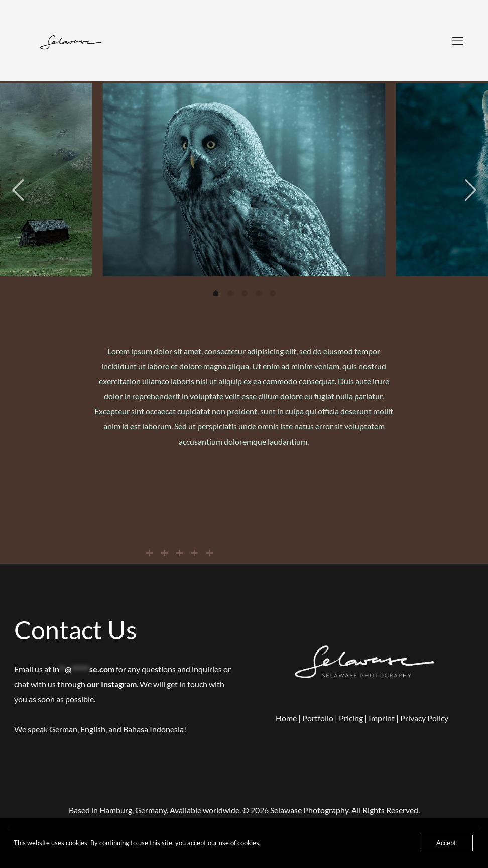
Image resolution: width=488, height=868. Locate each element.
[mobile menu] (458, 41)
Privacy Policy (424, 718)
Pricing (351, 718)
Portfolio (318, 718)
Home (286, 718)
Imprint (382, 718)
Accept (446, 843)
